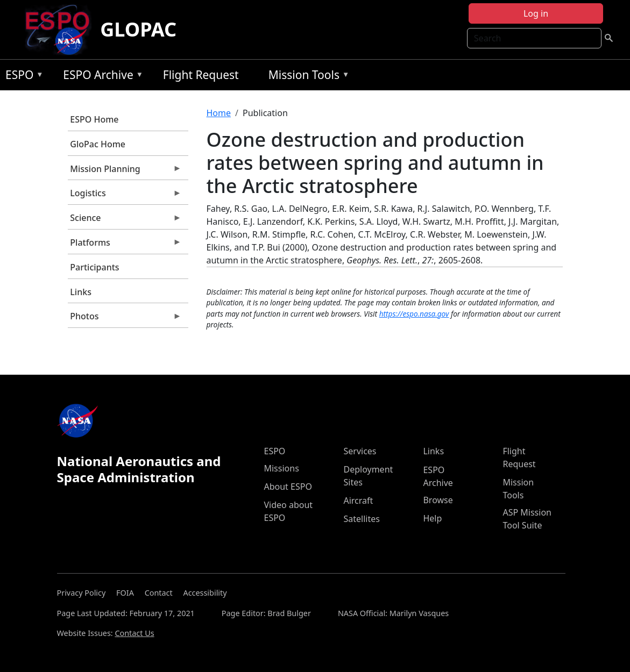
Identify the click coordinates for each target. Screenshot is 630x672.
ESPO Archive (100, 77)
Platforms (125, 245)
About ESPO (288, 487)
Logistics (125, 196)
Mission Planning (125, 171)
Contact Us (134, 633)
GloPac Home (98, 144)
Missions (281, 468)
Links (81, 292)
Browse (438, 500)
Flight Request (201, 75)
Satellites (361, 519)
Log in (536, 13)
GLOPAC (138, 29)
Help (432, 518)
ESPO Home (94, 119)
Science (125, 220)
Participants (94, 267)
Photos (125, 319)
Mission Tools (306, 77)
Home (219, 113)
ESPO (22, 77)
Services (360, 451)
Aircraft (358, 501)
